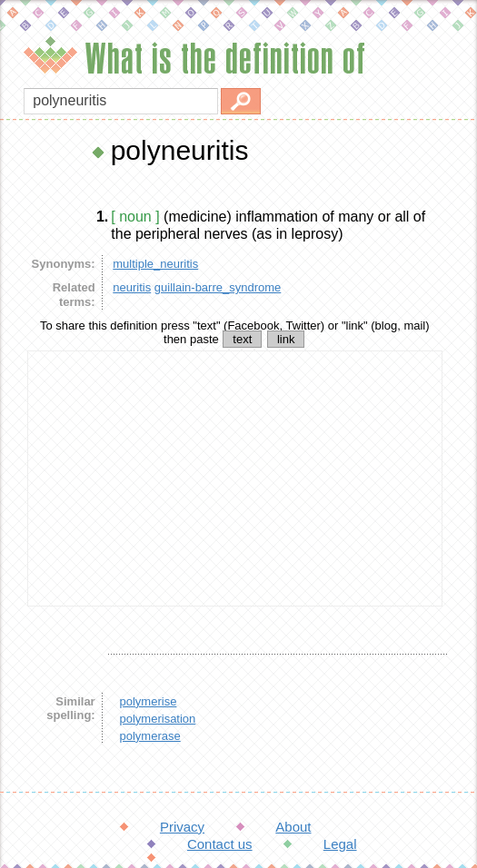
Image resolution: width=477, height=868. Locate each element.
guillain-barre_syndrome (218, 287)
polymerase (150, 736)
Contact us (220, 844)
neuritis (132, 287)
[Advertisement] (235, 478)
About (293, 827)
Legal (340, 844)
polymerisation (158, 719)
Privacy (182, 827)
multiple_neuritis (155, 264)
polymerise (149, 701)
